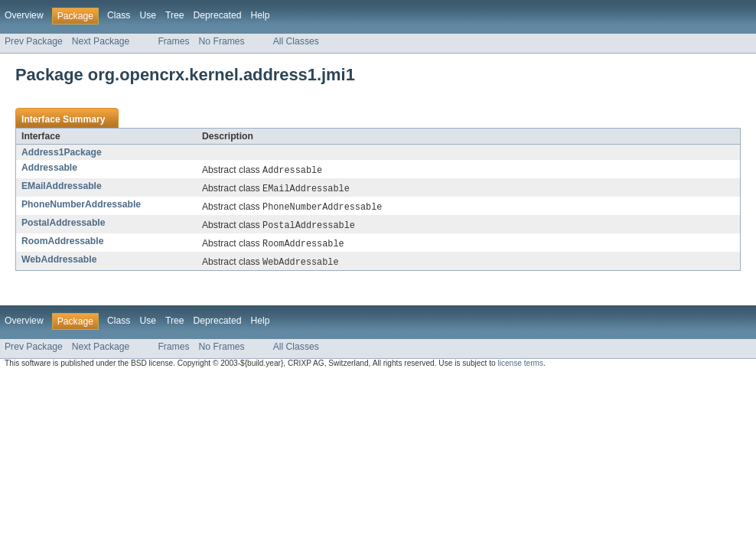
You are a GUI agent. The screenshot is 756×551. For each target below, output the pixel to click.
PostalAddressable (63, 225)
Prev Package (34, 41)
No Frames (222, 41)
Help (260, 15)
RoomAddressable (62, 244)
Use (148, 15)
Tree (175, 15)
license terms (520, 368)
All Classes (296, 41)
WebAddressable (59, 263)
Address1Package (62, 152)
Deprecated (218, 15)
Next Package (101, 41)
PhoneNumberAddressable (81, 206)
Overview (24, 15)
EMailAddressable (62, 187)
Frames (173, 41)
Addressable (49, 168)
